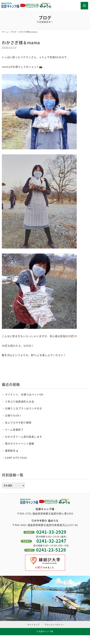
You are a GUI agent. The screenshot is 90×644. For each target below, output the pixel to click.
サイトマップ (34, 625)
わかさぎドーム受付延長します (24, 437)
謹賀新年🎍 (12, 451)
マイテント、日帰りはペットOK (24, 394)
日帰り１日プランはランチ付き (24, 408)
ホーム (5, 32)
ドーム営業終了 (14, 430)
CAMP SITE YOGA (16, 458)
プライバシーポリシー (54, 625)
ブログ (13, 32)
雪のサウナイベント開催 (20, 444)
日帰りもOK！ (13, 415)
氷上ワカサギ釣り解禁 (18, 422)
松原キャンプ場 (46, 631)
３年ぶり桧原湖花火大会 (20, 401)
